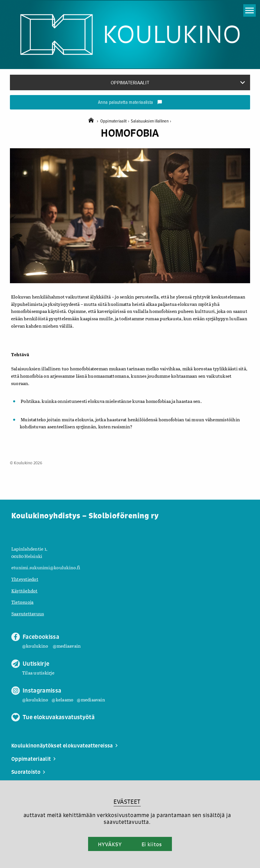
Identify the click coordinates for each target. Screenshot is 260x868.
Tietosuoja (22, 602)
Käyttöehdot (24, 591)
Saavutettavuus (28, 614)
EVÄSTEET (127, 802)
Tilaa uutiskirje (38, 673)
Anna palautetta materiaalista (130, 103)
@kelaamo (62, 700)
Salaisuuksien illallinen (151, 121)
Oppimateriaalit (116, 121)
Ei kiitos (152, 844)
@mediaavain (67, 646)
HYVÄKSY (110, 844)
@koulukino (35, 646)
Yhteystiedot (25, 579)
